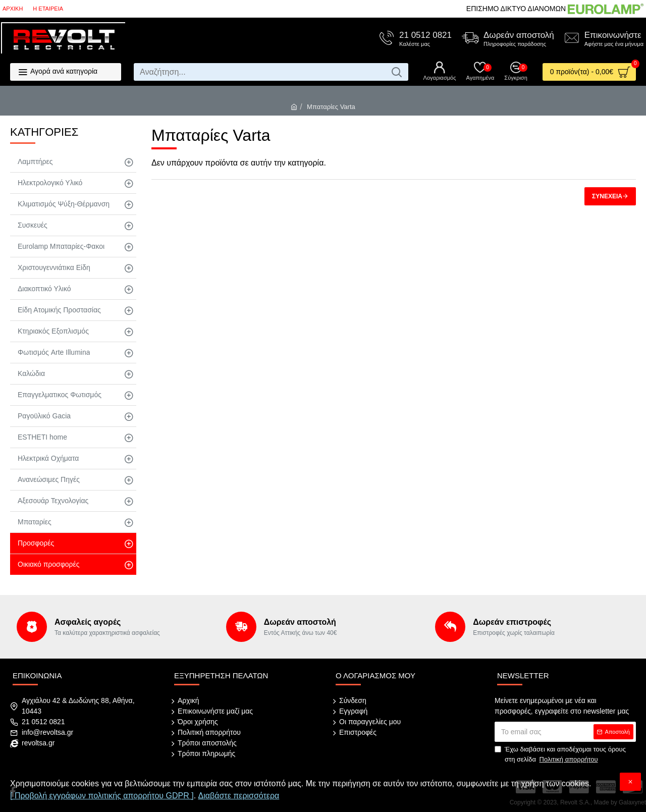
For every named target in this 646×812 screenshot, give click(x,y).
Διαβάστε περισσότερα (239, 796)
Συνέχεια (607, 196)
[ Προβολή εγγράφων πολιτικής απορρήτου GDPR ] (102, 796)
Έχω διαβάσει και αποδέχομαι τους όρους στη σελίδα (560, 755)
